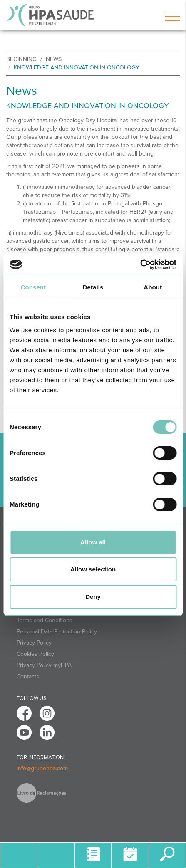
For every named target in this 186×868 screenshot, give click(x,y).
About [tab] (153, 287)
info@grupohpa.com (42, 768)
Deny (93, 597)
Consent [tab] (33, 287)
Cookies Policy (35, 654)
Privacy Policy (34, 643)
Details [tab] (93, 287)
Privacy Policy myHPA (44, 665)
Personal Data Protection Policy (57, 632)
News (54, 59)
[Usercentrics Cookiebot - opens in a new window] (140, 265)
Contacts (28, 676)
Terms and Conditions (45, 620)
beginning (21, 59)
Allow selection (93, 569)
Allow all (93, 542)
